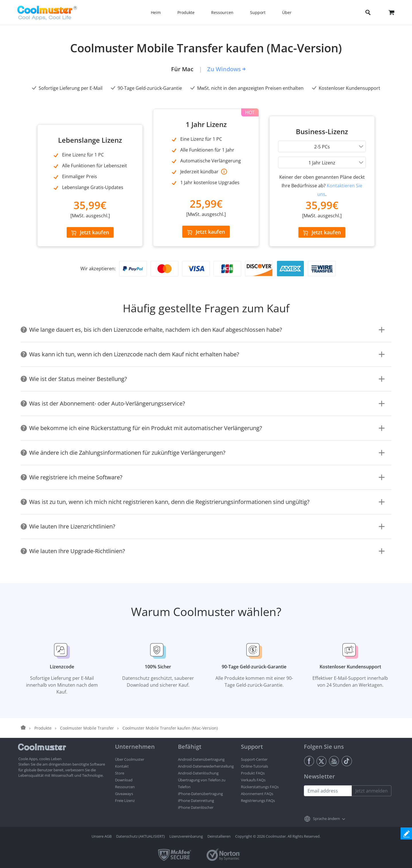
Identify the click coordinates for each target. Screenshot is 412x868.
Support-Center (254, 759)
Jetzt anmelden (372, 791)
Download (124, 780)
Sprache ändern (326, 819)
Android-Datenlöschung (198, 773)
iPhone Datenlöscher (196, 807)
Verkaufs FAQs (253, 780)
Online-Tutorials (254, 766)
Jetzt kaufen (90, 232)
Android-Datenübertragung (201, 759)
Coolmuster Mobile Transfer (87, 728)
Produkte (43, 728)
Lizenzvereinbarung (186, 836)
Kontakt (122, 766)
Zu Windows (224, 69)
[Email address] (328, 791)
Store (120, 773)
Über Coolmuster (130, 759)
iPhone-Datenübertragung (200, 794)
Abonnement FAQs (257, 794)
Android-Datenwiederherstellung (206, 766)
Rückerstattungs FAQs (260, 787)
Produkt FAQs (253, 773)
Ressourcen (125, 787)
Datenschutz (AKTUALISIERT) (140, 836)
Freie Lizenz (125, 801)
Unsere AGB (102, 836)
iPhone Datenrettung (196, 801)
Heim (156, 12)
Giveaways (124, 794)
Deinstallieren (219, 836)
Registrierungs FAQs (258, 801)
